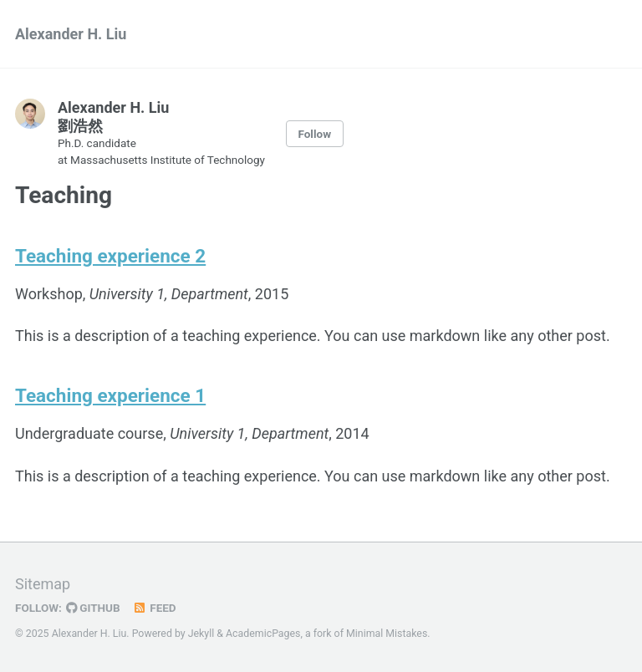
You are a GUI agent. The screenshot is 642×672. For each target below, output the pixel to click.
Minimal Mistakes (387, 634)
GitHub (93, 608)
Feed (155, 608)
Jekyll (201, 634)
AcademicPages (263, 634)
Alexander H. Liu (71, 34)
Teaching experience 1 (110, 395)
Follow (314, 134)
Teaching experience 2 (110, 256)
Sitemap (43, 584)
